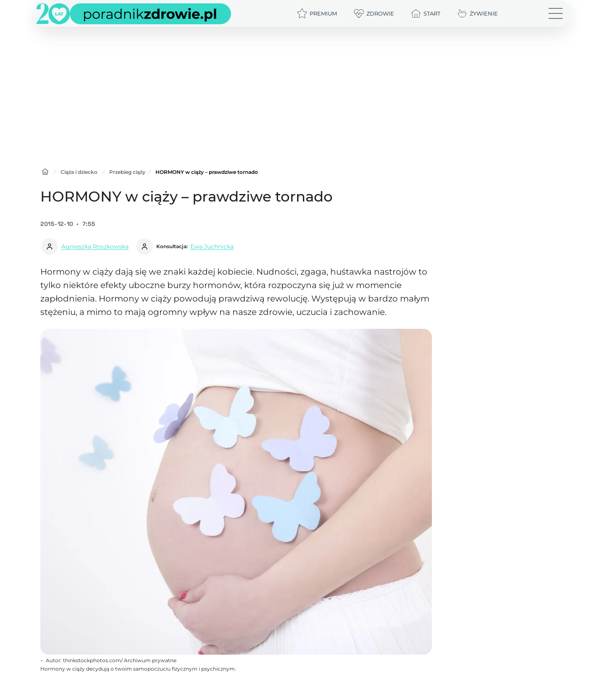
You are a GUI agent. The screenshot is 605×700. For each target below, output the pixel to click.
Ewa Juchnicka (212, 246)
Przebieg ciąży (127, 172)
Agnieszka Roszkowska (95, 246)
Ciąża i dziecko (79, 172)
